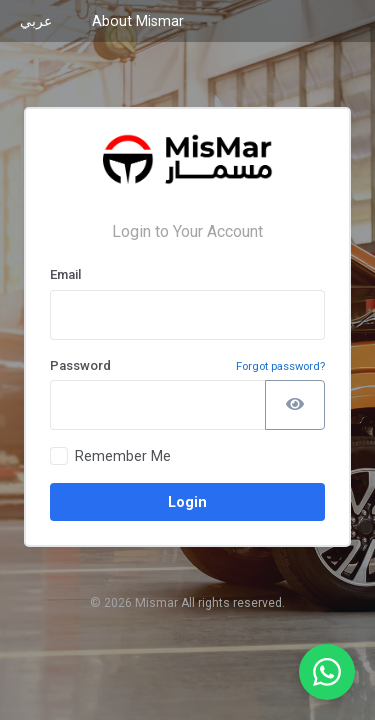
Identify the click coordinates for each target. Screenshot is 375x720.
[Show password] (295, 405)
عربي (36, 21)
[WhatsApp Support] (327, 672)
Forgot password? (280, 366)
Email (65, 274)
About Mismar (138, 21)
